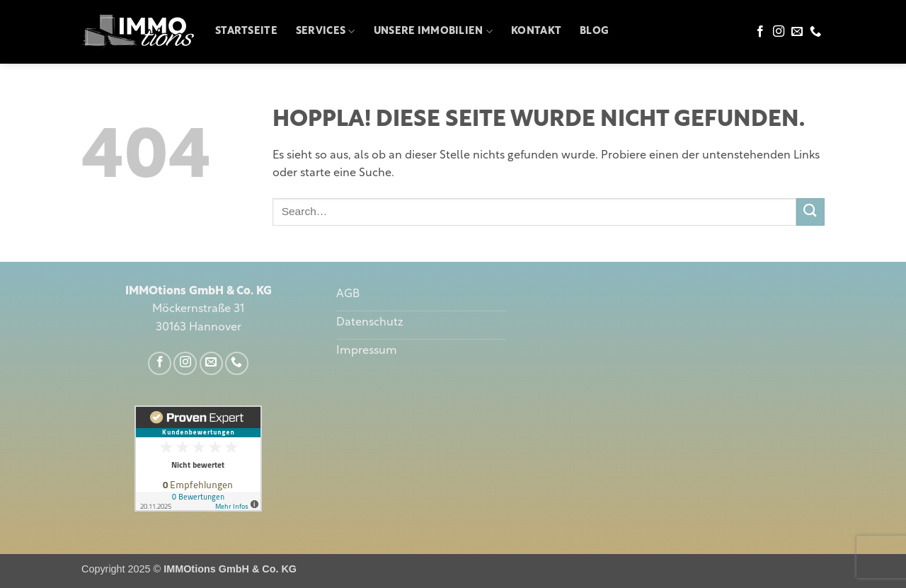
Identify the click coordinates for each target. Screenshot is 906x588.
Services (326, 31)
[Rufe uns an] (815, 32)
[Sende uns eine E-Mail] (797, 32)
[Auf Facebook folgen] (760, 32)
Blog (594, 31)
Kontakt (536, 31)
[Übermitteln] (810, 212)
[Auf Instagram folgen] (779, 32)
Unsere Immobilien (433, 31)
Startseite (246, 31)
